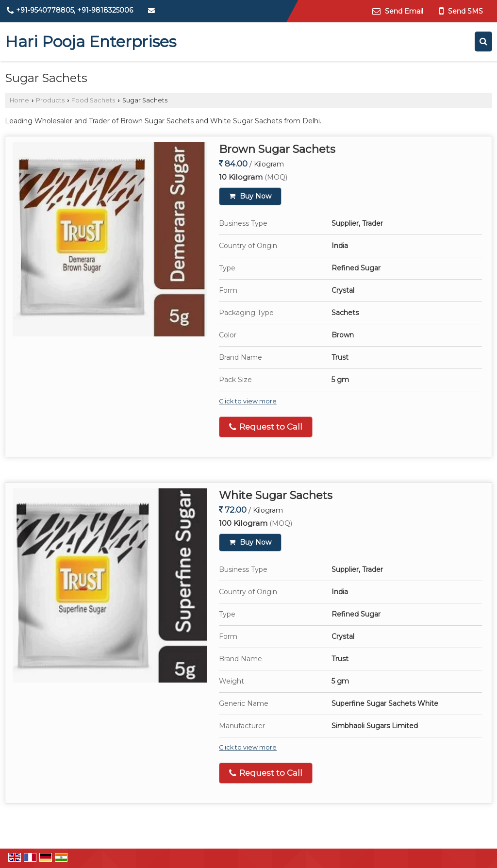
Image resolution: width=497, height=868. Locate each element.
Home (19, 100)
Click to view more (248, 401)
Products (50, 100)
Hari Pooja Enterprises (91, 42)
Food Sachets (93, 100)
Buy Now (250, 196)
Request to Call (266, 427)
